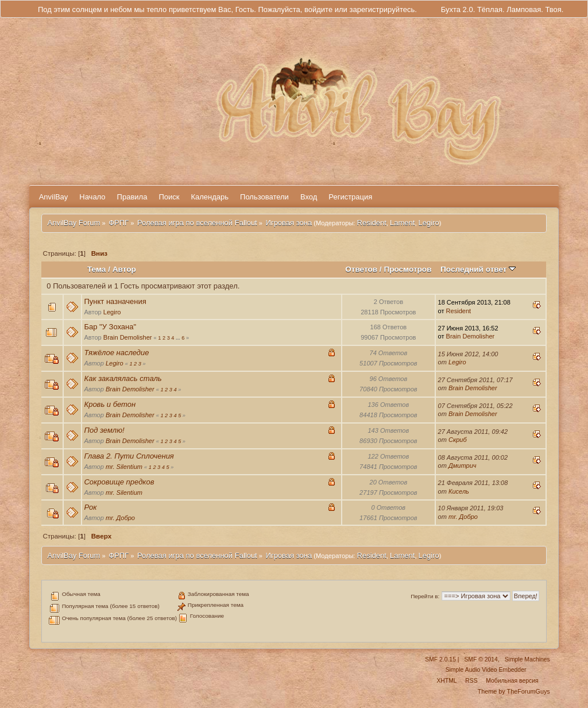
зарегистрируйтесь (382, 9)
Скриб (458, 440)
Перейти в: (425, 596)
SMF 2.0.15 (440, 659)
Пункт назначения (115, 301)
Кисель (459, 491)
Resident (372, 223)
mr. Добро (120, 518)
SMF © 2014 (481, 659)
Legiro (429, 223)
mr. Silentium (124, 467)
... (179, 338)
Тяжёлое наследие (116, 353)
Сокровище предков (119, 482)
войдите (318, 9)
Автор (124, 269)
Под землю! (104, 430)
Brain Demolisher (128, 337)
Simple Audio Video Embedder (486, 670)
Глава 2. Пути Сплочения (129, 456)
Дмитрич (463, 465)
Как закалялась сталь (123, 378)
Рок (90, 507)
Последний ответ (478, 269)
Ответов (361, 269)
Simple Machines (527, 659)
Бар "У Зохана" (110, 327)
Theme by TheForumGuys (514, 691)
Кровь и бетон (110, 404)
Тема (96, 269)
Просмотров (407, 269)
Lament (402, 223)
